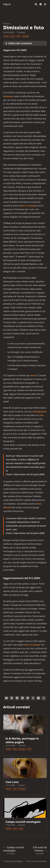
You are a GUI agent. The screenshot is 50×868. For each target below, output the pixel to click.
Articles (6, 24)
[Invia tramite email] (12, 698)
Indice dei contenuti (20, 43)
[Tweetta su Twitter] (33, 698)
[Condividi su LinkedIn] (22, 698)
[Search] (36, 4)
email (33, 375)
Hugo (36, 861)
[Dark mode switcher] (41, 4)
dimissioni (8, 96)
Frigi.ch (7, 4)
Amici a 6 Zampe (28, 206)
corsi (41, 415)
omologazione (39, 412)
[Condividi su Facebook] (17, 698)
